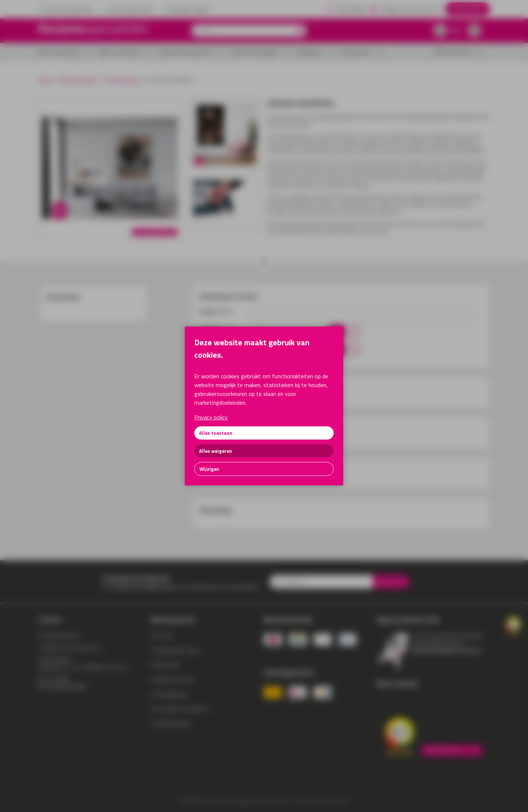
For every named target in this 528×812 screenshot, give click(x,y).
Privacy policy (211, 417)
